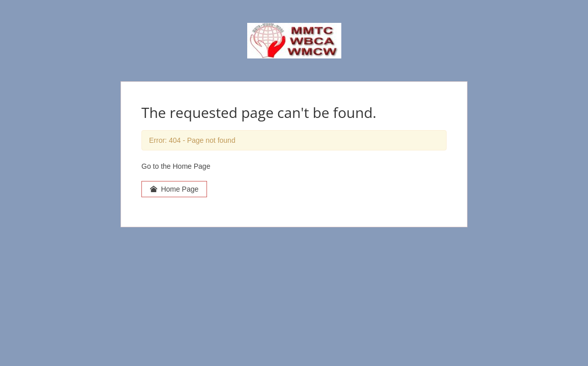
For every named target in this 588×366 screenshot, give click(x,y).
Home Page (174, 189)
